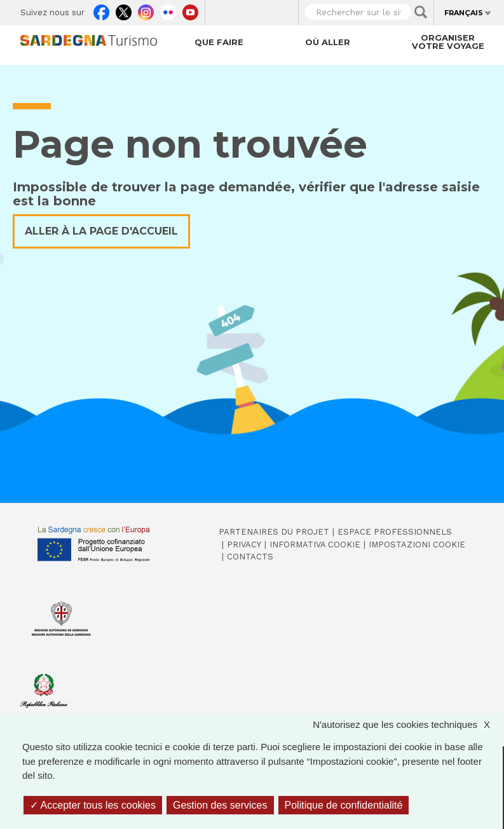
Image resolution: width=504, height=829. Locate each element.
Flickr (168, 10)
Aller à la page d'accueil (101, 231)
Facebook (101, 10)
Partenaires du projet (274, 532)
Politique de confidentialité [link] (344, 805)
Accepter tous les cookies (93, 805)
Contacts (250, 557)
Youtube (190, 10)
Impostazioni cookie (417, 545)
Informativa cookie (315, 545)
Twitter (124, 10)
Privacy (244, 545)
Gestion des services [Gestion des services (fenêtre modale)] (220, 805)
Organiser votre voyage (448, 42)
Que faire (219, 42)
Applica (421, 12)
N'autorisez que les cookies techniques (408, 725)
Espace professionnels (395, 532)
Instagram (146, 10)
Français (464, 13)
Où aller (328, 42)
